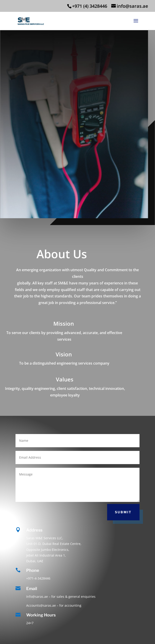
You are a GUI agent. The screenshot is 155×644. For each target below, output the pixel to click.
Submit (123, 512)
